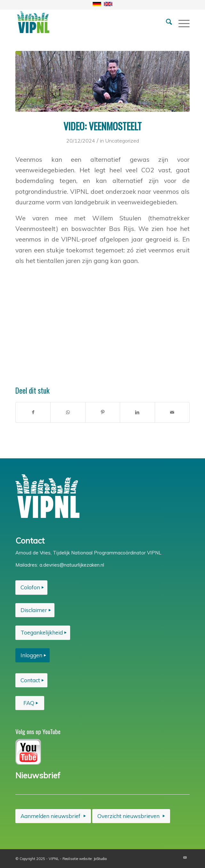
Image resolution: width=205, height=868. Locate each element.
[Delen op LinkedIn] (137, 412)
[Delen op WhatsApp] (68, 412)
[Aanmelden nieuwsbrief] (53, 816)
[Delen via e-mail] (172, 412)
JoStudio (100, 859)
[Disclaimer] (35, 610)
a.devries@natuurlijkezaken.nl (72, 565)
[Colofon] (31, 587)
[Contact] (31, 680)
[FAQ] (30, 703)
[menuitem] (166, 22)
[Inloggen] (33, 655)
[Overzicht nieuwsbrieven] (131, 816)
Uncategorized (122, 141)
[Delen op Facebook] (33, 412)
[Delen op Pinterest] (103, 412)
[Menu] (181, 22)
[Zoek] (166, 22)
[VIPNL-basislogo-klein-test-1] (85, 22)
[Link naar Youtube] (185, 857)
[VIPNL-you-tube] (28, 752)
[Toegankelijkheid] (43, 633)
